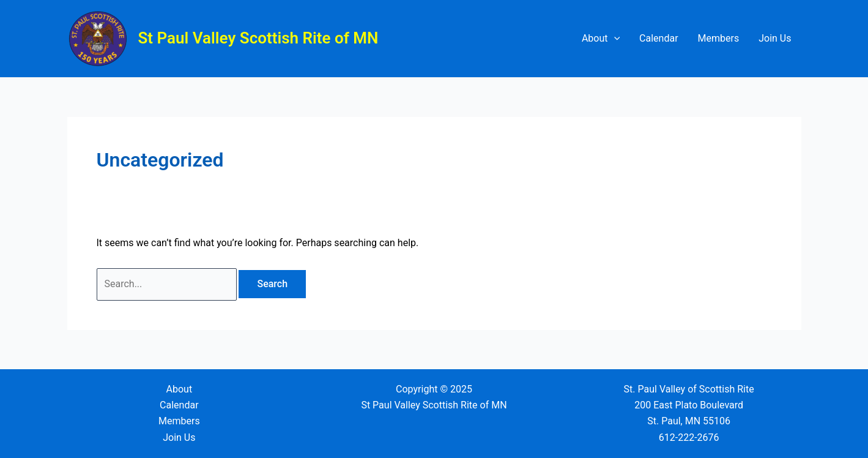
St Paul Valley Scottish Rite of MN (258, 38)
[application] (614, 39)
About (601, 39)
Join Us (775, 38)
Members (719, 38)
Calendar (658, 38)
